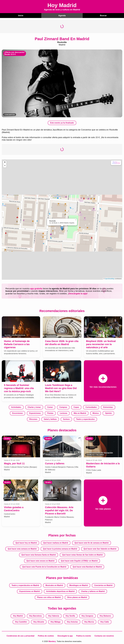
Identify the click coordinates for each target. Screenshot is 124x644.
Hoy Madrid (18, 616)
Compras (63, 407)
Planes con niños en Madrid (49, 597)
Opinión (108, 413)
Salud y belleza (50, 419)
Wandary (52, 641)
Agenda (62, 15)
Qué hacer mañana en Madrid (56, 543)
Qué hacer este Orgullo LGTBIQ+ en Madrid (79, 561)
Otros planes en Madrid (77, 597)
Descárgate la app (65, 636)
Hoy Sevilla (70, 616)
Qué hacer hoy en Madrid (26, 543)
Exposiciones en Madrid (29, 591)
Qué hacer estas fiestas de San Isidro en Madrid (82, 555)
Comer (50, 407)
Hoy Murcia (89, 622)
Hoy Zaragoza (87, 616)
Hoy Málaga (55, 622)
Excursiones (17, 413)
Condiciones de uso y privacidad (20, 636)
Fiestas (50, 413)
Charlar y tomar (34, 407)
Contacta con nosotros (104, 636)
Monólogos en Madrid (78, 585)
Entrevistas (108, 407)
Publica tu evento (84, 636)
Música (96, 413)
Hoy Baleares (105, 616)
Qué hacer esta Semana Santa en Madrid (39, 555)
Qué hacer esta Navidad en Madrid (87, 567)
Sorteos (66, 419)
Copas (76, 407)
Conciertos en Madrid (103, 585)
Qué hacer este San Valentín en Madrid (100, 549)
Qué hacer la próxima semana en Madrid (60, 549)
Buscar (103, 15)
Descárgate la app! (78, 293)
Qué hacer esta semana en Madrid (22, 549)
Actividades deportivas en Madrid (60, 591)
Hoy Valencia (54, 616)
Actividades (16, 407)
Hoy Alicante (39, 622)
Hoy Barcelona (35, 616)
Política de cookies (46, 636)
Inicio (21, 15)
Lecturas (63, 413)
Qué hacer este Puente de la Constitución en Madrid (44, 567)
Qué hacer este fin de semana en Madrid (92, 543)
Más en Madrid (80, 413)
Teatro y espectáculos (85, 419)
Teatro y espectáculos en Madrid (25, 585)
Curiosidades (91, 407)
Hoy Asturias (72, 622)
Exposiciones (35, 413)
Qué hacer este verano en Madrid (40, 561)
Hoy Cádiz (105, 622)
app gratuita (36, 288)
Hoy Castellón (21, 622)
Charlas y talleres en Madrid (93, 591)
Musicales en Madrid (54, 585)
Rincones (33, 419)
